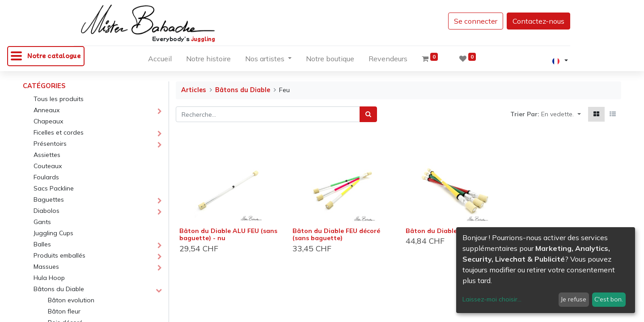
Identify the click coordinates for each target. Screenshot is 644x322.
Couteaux (48, 166)
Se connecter (476, 21)
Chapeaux (48, 121)
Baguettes (49, 199)
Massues (46, 267)
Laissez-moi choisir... (492, 299)
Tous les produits (59, 99)
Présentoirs (50, 144)
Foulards (46, 177)
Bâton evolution (71, 300)
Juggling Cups (53, 233)
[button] (561, 114)
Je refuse (574, 299)
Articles (194, 90)
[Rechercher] (368, 114)
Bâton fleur (64, 311)
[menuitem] (160, 60)
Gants (42, 222)
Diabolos (47, 211)
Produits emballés (59, 255)
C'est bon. (609, 299)
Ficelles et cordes (59, 132)
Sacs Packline (54, 188)
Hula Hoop (49, 278)
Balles (42, 244)
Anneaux (47, 110)
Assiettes (47, 155)
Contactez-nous (538, 21)
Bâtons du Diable (59, 289)
